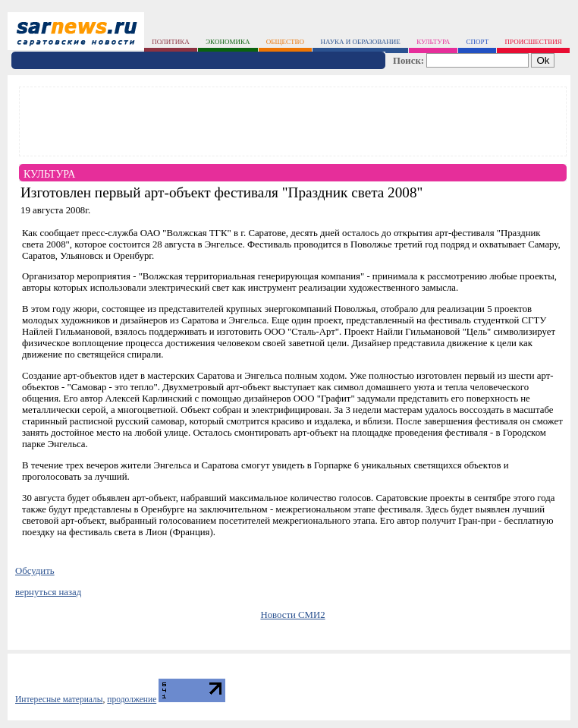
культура (433, 42)
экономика (228, 42)
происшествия (534, 42)
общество (285, 42)
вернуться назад (48, 592)
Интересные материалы (59, 699)
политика (171, 42)
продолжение (132, 699)
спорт (478, 42)
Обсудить (35, 571)
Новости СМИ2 (292, 615)
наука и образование (360, 42)
